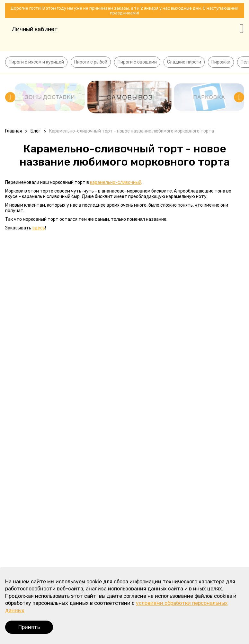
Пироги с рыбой (91, 62)
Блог (36, 131)
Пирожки (221, 62)
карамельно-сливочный (116, 182)
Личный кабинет (35, 29)
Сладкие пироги (184, 62)
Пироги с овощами (137, 62)
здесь (39, 228)
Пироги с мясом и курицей (36, 62)
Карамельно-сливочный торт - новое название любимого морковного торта (132, 131)
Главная (13, 131)
